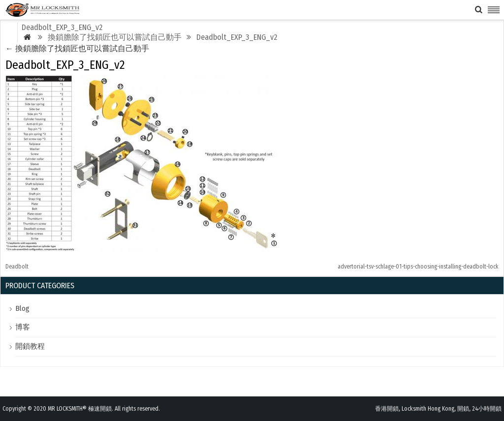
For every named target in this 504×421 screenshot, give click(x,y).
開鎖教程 (30, 346)
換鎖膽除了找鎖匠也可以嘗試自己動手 (77, 48)
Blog (22, 308)
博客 (23, 327)
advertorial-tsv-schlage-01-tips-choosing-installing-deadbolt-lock (418, 267)
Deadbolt (17, 267)
